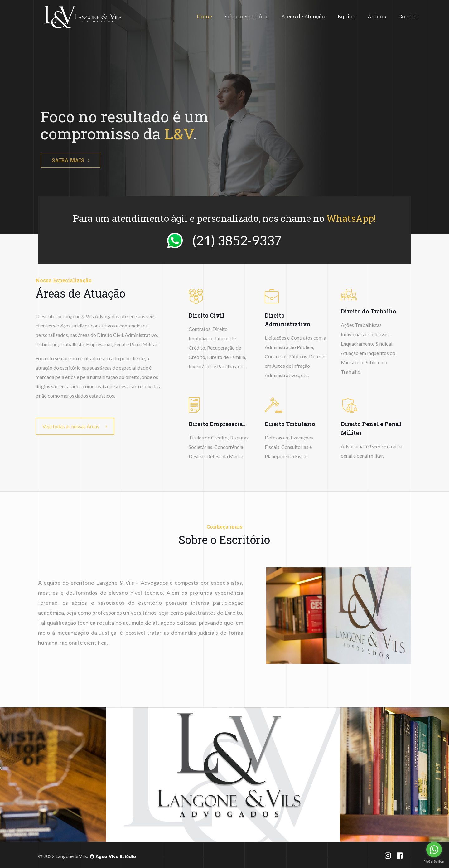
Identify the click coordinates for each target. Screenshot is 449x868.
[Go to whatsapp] (434, 850)
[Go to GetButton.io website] (434, 862)
